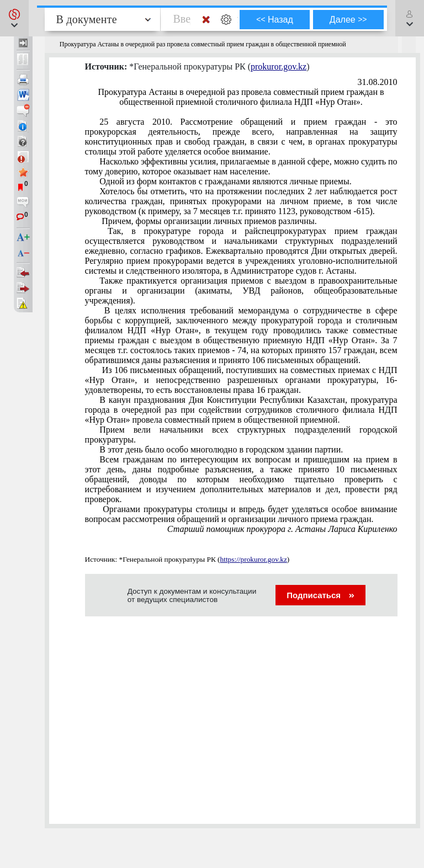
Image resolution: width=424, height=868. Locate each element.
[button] (14, 18)
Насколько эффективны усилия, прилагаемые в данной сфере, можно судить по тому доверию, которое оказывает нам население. (241, 166)
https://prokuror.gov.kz (254, 559)
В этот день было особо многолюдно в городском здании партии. (221, 449)
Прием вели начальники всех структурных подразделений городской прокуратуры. (241, 435)
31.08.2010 (378, 82)
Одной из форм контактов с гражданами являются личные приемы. (225, 181)
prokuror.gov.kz (279, 66)
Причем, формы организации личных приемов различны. (208, 221)
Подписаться (320, 595)
